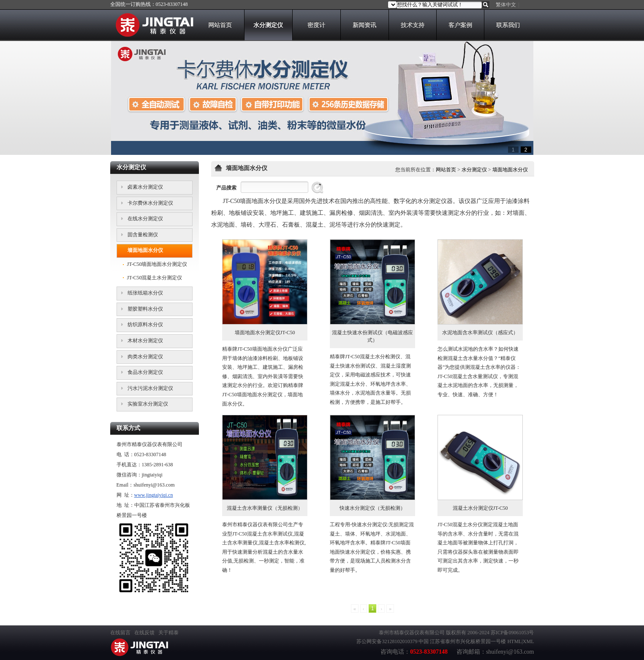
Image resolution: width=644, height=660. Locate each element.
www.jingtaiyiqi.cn (154, 495)
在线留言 (120, 633)
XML (529, 641)
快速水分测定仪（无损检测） (372, 508)
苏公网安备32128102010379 (387, 641)
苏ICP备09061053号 (512, 633)
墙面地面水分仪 (510, 170)
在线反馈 (144, 633)
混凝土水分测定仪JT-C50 (480, 508)
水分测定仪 (474, 170)
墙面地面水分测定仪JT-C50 (265, 333)
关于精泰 (168, 633)
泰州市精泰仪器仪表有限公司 (412, 633)
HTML (514, 641)
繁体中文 (506, 5)
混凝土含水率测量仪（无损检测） (265, 508)
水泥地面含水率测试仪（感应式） (480, 333)
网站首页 (446, 170)
